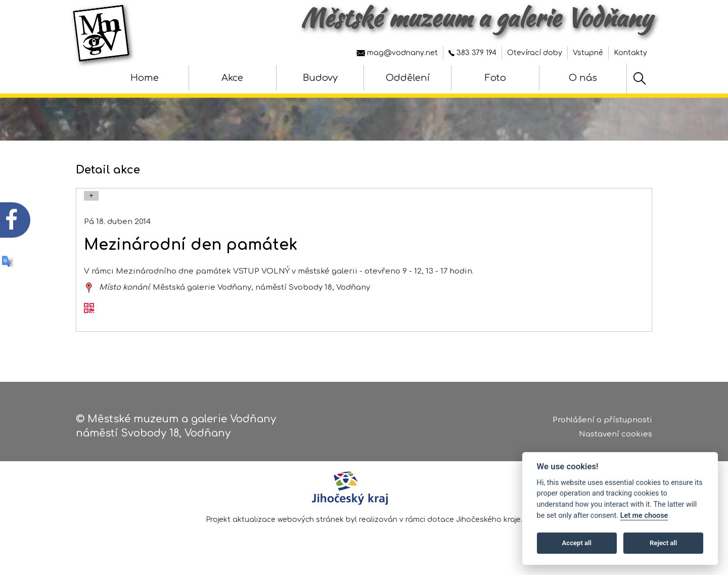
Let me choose (644, 516)
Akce (232, 78)
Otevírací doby (535, 53)
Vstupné (588, 53)
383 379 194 (472, 53)
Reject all (663, 543)
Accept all (577, 543)
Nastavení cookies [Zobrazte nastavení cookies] (616, 438)
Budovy (320, 78)
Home (145, 78)
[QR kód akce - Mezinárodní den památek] (89, 318)
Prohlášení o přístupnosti (602, 423)
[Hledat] (640, 78)
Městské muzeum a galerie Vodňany (476, 18)
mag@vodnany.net (397, 53)
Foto (495, 78)
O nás (583, 78)
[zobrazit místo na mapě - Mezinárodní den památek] (89, 296)
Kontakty (630, 53)
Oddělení (408, 78)
